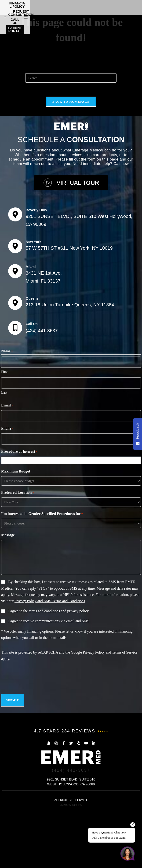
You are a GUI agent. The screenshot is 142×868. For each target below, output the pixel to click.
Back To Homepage (71, 158)
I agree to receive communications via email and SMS (49, 678)
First (4, 428)
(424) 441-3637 (42, 387)
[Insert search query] (71, 135)
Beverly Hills (36, 267)
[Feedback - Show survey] (138, 434)
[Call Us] (15, 385)
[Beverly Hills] (15, 271)
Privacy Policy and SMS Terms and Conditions (50, 658)
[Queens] (15, 360)
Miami (31, 323)
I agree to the (48, 668)
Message (8, 592)
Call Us (32, 380)
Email (7, 462)
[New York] (15, 303)
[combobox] (72, 517)
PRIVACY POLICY (71, 862)
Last (4, 449)
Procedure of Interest (19, 508)
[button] (138, 6)
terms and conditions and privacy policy (59, 668)
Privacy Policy (94, 709)
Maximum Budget (16, 528)
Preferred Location (18, 549)
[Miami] (15, 328)
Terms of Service (125, 709)
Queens (32, 355)
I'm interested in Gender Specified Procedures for (42, 571)
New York (34, 298)
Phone (7, 485)
